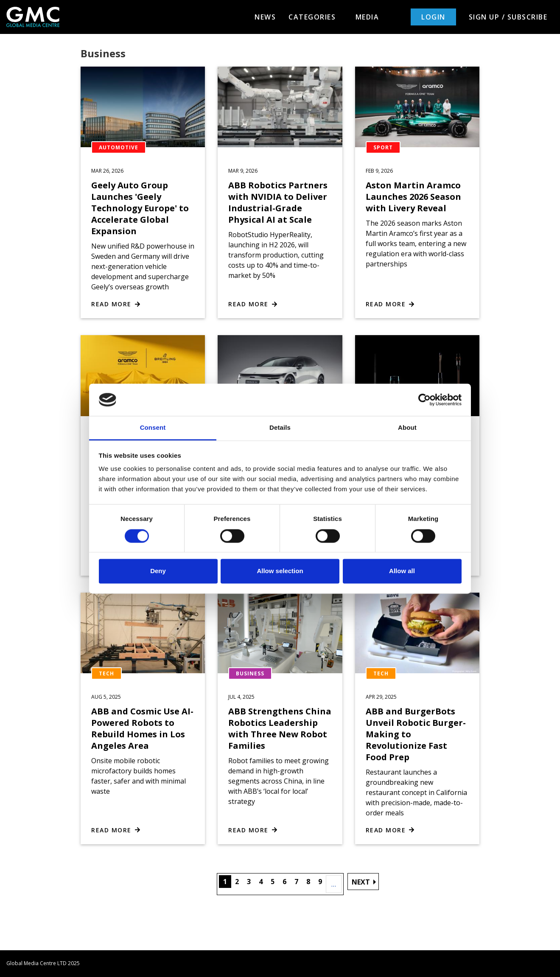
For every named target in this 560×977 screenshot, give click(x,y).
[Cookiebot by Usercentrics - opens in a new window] (424, 400)
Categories (316, 17)
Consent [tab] (153, 428)
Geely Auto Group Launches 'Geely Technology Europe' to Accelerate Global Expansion (140, 208)
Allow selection (280, 571)
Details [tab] (280, 428)
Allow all (402, 571)
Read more (111, 304)
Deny (158, 571)
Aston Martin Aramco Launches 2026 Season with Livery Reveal (413, 197)
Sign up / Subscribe (508, 17)
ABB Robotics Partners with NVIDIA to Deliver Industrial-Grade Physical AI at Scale (278, 202)
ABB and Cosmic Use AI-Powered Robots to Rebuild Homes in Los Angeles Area (142, 728)
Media (367, 17)
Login (433, 17)
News (265, 17)
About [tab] (407, 428)
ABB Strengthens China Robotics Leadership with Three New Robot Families (280, 728)
